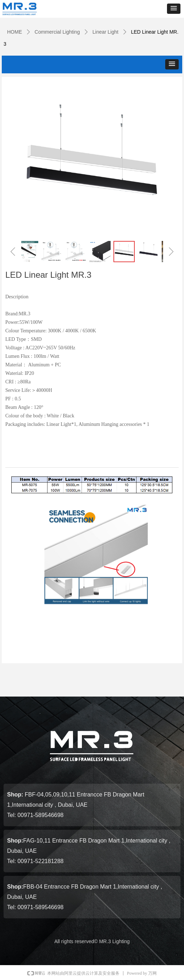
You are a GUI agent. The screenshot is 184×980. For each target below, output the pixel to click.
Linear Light (105, 32)
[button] (174, 9)
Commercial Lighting (57, 32)
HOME (15, 32)
